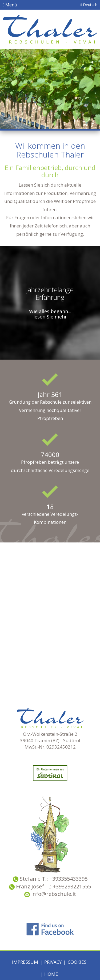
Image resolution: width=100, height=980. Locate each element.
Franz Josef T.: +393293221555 (53, 886)
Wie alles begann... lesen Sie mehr (50, 314)
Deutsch (89, 5)
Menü (10, 5)
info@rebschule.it (50, 894)
